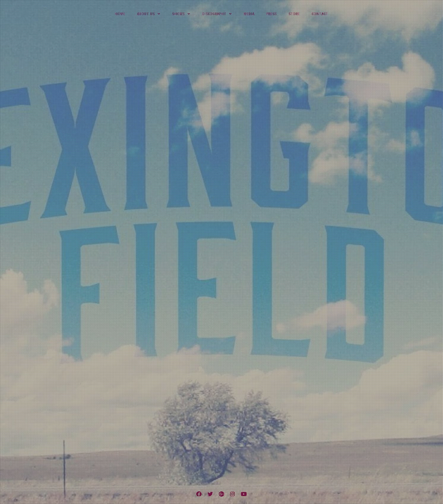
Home (120, 14)
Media (249, 14)
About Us (146, 14)
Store (294, 14)
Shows (178, 14)
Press (272, 14)
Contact (320, 14)
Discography (214, 14)
